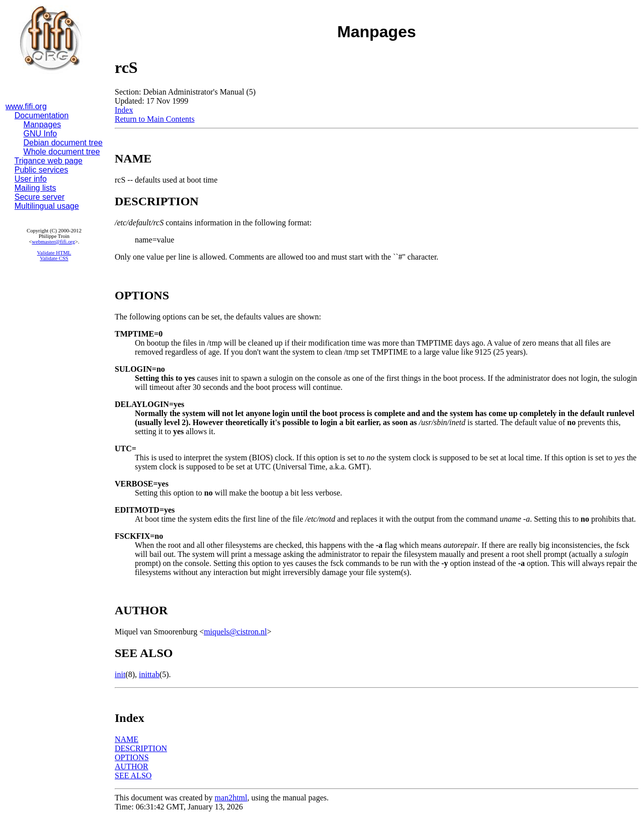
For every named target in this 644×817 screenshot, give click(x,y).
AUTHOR (132, 766)
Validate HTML (54, 253)
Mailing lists (35, 188)
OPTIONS (132, 757)
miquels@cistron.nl (235, 632)
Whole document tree (62, 152)
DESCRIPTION (141, 748)
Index (124, 110)
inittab (149, 674)
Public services (42, 170)
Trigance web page (49, 161)
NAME (127, 739)
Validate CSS (54, 258)
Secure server (40, 197)
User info (31, 179)
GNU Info (41, 134)
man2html (231, 798)
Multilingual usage (47, 206)
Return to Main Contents (155, 119)
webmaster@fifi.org (53, 242)
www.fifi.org (26, 106)
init (120, 674)
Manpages (43, 125)
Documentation (42, 115)
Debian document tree (63, 143)
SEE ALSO (133, 775)
